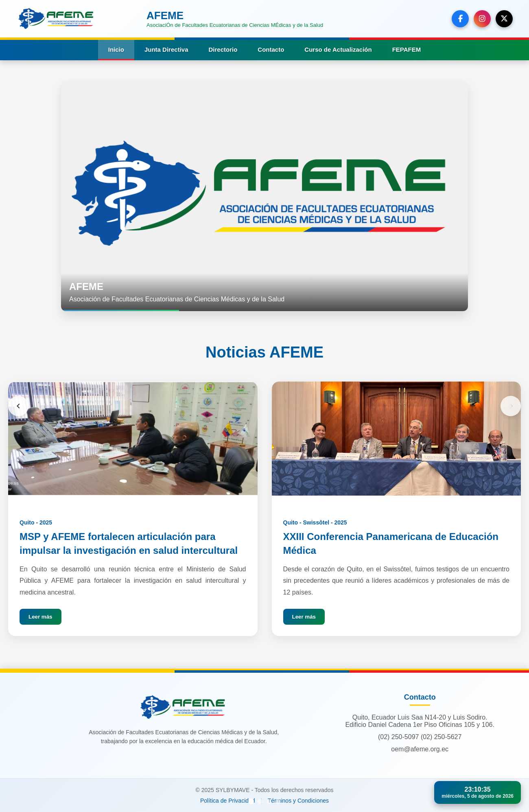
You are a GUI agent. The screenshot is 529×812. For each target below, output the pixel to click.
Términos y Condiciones (298, 801)
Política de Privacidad (228, 801)
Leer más (40, 617)
